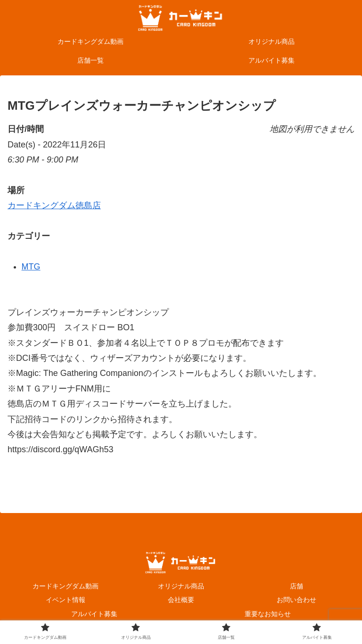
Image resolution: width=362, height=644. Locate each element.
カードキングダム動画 (66, 586)
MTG (31, 267)
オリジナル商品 (181, 586)
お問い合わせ (296, 600)
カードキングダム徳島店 (54, 205)
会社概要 (181, 600)
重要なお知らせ (268, 614)
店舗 (296, 586)
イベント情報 (66, 600)
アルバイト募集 (94, 614)
